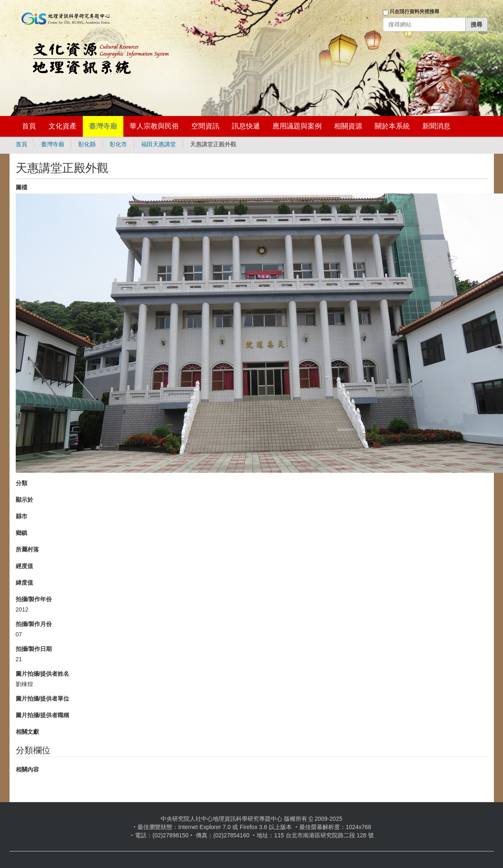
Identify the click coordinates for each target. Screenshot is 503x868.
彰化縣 (87, 144)
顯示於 (24, 500)
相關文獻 (27, 732)
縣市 (22, 516)
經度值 (24, 566)
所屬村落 (27, 549)
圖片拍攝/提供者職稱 (43, 715)
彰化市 (118, 144)
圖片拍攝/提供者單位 (43, 699)
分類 (22, 483)
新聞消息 (436, 126)
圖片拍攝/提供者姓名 (43, 674)
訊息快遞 (246, 126)
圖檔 (22, 187)
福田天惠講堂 (159, 144)
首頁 (29, 126)
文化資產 (63, 126)
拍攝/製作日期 (34, 649)
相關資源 (348, 126)
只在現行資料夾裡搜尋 (414, 12)
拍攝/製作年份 (34, 599)
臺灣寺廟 (103, 126)
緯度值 (24, 583)
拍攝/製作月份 (34, 624)
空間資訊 (205, 126)
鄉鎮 (22, 533)
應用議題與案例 (297, 126)
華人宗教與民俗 (154, 126)
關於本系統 (392, 126)
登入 (371, 36)
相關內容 (27, 769)
